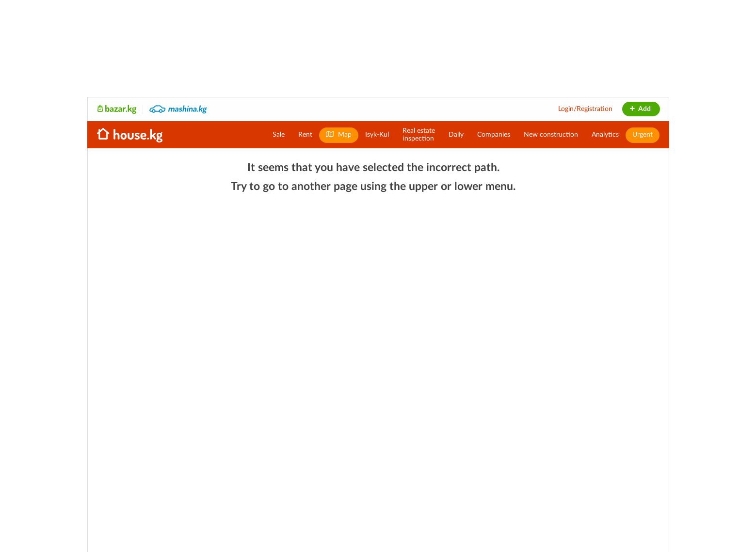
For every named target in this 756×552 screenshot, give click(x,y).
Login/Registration (585, 109)
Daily (456, 135)
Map (339, 134)
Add (640, 109)
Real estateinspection (419, 135)
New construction (551, 135)
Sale (279, 135)
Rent (305, 135)
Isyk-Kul (377, 135)
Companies (494, 135)
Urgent (643, 135)
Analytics (605, 135)
